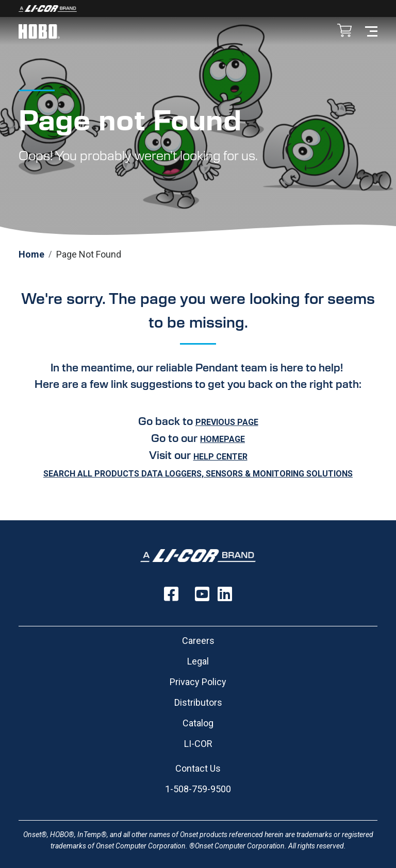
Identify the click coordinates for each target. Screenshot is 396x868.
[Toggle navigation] (371, 31)
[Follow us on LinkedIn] (225, 594)
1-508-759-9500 (198, 789)
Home (31, 254)
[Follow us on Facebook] (171, 594)
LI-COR (198, 744)
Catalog (198, 723)
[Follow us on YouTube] (202, 594)
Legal (198, 661)
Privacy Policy (198, 682)
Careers (198, 641)
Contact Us (198, 768)
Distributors (198, 702)
